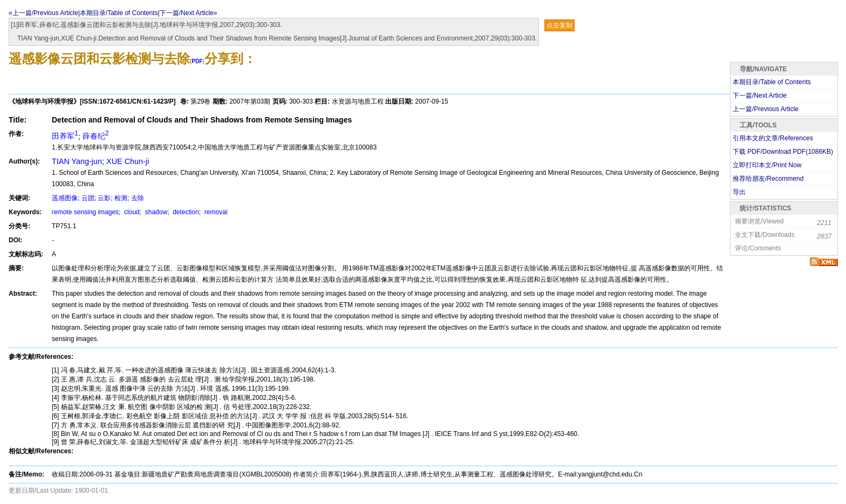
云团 (88, 198)
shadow (155, 212)
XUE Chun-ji (128, 161)
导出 (739, 192)
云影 (104, 198)
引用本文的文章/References (773, 138)
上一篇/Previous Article (766, 109)
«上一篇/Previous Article (43, 13)
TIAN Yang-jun (77, 161)
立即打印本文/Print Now (767, 165)
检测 (121, 198)
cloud (131, 212)
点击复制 (560, 25)
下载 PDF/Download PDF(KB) (783, 152)
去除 (138, 198)
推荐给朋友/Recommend (768, 179)
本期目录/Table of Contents (119, 13)
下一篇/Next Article (760, 96)
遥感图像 (65, 198)
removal (215, 212)
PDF (197, 61)
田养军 (65, 136)
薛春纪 (96, 136)
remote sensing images (85, 212)
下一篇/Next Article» (189, 13)
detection (185, 212)
